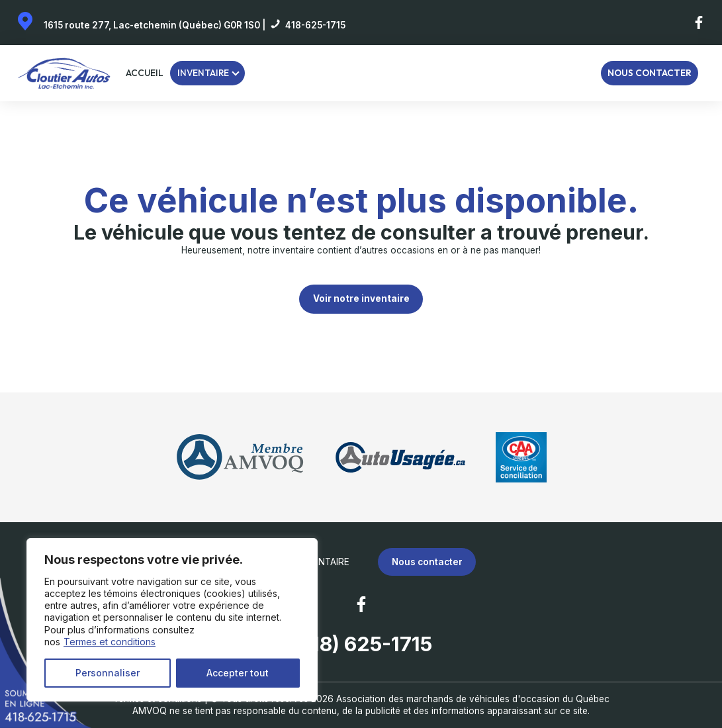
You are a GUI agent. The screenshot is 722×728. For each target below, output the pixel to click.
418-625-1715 (315, 25)
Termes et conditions (110, 642)
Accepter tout (238, 673)
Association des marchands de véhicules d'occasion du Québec (473, 699)
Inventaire (203, 73)
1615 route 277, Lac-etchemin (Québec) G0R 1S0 (152, 25)
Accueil (145, 73)
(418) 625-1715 (361, 644)
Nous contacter (650, 73)
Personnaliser (108, 673)
